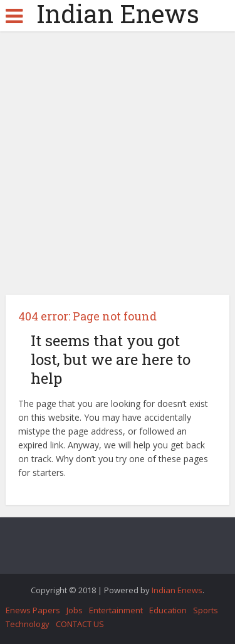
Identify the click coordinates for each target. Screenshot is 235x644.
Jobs (75, 610)
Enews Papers (33, 610)
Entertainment (116, 610)
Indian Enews (118, 14)
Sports (206, 610)
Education (168, 610)
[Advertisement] (118, 168)
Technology (28, 624)
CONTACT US (80, 624)
